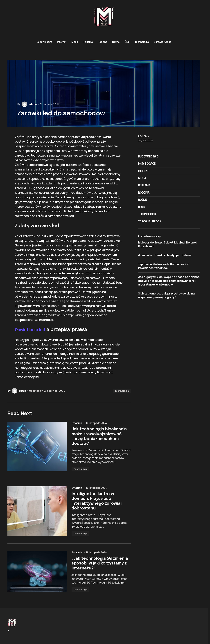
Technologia (122, 391)
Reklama (144, 186)
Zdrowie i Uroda (150, 222)
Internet (144, 171)
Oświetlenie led (33, 330)
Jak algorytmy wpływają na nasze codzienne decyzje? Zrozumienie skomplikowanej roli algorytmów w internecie (169, 281)
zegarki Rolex (146, 140)
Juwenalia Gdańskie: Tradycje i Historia (165, 255)
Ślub (141, 207)
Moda (142, 178)
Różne (142, 200)
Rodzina (144, 193)
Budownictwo (148, 157)
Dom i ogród (147, 164)
